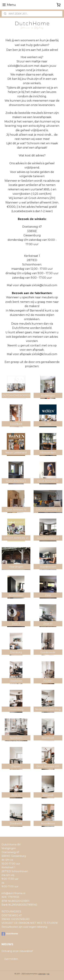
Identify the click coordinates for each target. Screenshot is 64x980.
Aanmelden (11, 959)
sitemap (42, 974)
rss (48, 974)
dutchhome (10, 934)
